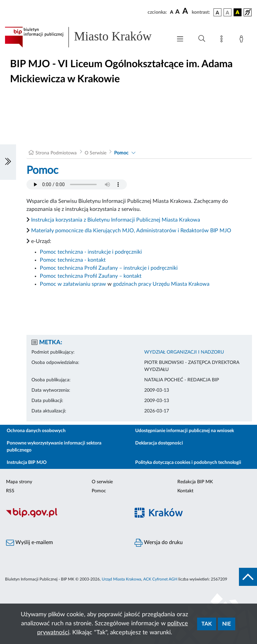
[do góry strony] (248, 577)
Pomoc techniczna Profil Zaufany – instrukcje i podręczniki (109, 268)
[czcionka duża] (186, 11)
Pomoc (121, 153)
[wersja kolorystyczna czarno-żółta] (238, 12)
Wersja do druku (159, 543)
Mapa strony (19, 482)
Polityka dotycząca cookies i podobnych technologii (188, 463)
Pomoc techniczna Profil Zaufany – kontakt (91, 276)
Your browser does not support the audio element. (77, 184)
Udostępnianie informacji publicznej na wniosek (185, 431)
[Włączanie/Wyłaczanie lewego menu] (8, 162)
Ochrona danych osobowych (36, 431)
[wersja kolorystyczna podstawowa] (218, 12)
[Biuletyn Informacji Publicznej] (64, 516)
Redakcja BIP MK (195, 482)
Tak (207, 624)
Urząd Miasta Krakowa (121, 579)
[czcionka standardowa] (172, 12)
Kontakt (185, 491)
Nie (227, 624)
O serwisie (102, 482)
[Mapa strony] (223, 40)
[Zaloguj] (243, 40)
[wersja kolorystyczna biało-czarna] (228, 12)
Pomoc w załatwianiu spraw (73, 284)
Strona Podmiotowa (56, 153)
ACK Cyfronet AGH (160, 579)
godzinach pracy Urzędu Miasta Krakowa (161, 284)
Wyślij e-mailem (29, 543)
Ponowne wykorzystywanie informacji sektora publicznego (54, 447)
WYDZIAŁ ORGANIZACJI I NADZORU (184, 352)
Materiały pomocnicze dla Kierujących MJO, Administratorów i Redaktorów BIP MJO (131, 231)
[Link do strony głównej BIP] (85, 37)
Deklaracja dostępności (159, 443)
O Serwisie (96, 153)
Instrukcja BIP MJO (27, 463)
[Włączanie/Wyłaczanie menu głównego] (180, 40)
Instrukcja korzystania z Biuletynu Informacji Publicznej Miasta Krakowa (116, 220)
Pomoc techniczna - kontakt (73, 260)
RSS (10, 491)
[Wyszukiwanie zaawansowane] (202, 39)
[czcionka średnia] (178, 12)
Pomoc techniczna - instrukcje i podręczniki (91, 252)
